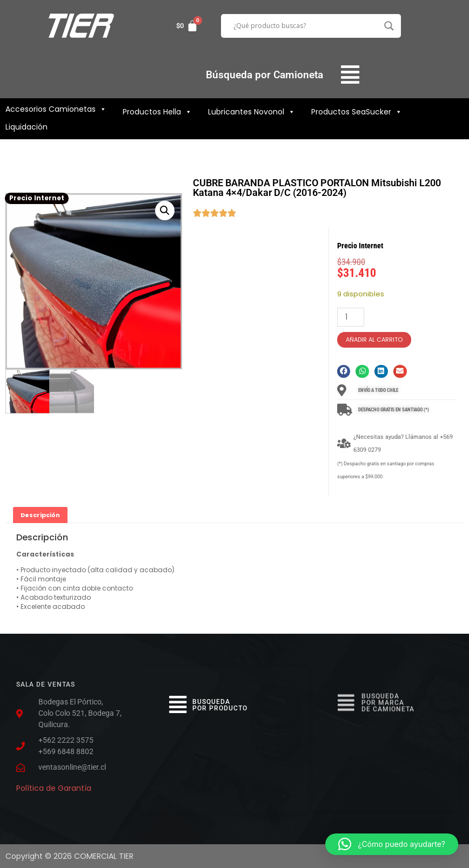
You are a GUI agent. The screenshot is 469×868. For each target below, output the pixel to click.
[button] (350, 75)
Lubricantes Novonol (252, 112)
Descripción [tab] (40, 515)
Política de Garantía (54, 784)
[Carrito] (187, 26)
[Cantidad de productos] (351, 317)
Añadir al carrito (374, 340)
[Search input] (306, 26)
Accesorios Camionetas (56, 109)
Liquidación (26, 127)
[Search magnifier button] (389, 26)
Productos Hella (157, 112)
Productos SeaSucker (357, 112)
